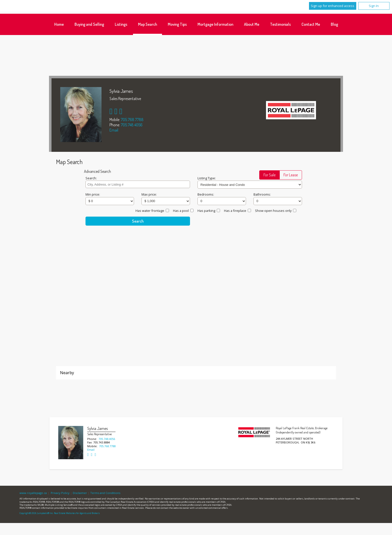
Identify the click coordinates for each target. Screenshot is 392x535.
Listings (121, 24)
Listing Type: (207, 178)
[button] (269, 175)
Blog (334, 24)
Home (59, 24)
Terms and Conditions (105, 493)
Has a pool (181, 211)
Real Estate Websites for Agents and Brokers (77, 513)
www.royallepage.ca (33, 493)
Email (114, 130)
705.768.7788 (132, 120)
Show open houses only (273, 211)
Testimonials (280, 24)
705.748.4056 (132, 125)
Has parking (206, 211)
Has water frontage (150, 211)
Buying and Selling (89, 24)
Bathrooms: (262, 194)
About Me (252, 24)
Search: (91, 178)
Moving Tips (177, 24)
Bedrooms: (206, 194)
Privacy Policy (60, 493)
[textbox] (138, 184)
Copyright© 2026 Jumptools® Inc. (36, 513)
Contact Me (311, 24)
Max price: (149, 194)
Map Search (147, 24)
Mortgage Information (215, 24)
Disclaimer (80, 493)
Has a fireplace (235, 211)
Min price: (93, 194)
